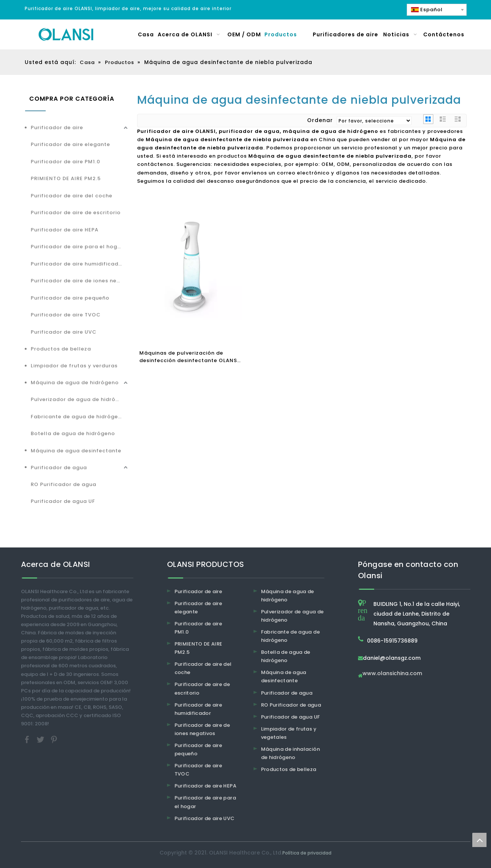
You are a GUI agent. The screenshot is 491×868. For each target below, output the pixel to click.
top (479, 840)
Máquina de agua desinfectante (76, 451)
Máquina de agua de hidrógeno (75, 383)
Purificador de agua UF (63, 501)
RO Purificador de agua (63, 484)
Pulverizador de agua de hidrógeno (80, 399)
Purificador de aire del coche (72, 196)
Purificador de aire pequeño (70, 298)
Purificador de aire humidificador (78, 264)
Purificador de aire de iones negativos (80, 281)
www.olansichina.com (392, 674)
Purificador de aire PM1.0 (66, 162)
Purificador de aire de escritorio (76, 213)
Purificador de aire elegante (70, 144)
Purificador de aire (57, 128)
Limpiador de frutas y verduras (74, 366)
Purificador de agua (59, 468)
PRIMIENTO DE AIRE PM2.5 (66, 178)
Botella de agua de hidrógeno (73, 433)
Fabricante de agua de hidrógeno (78, 417)
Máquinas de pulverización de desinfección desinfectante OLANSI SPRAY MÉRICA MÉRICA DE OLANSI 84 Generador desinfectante (190, 357)
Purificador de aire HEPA (65, 230)
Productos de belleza (61, 349)
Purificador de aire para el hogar (77, 247)
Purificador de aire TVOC (66, 315)
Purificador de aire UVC (64, 332)
